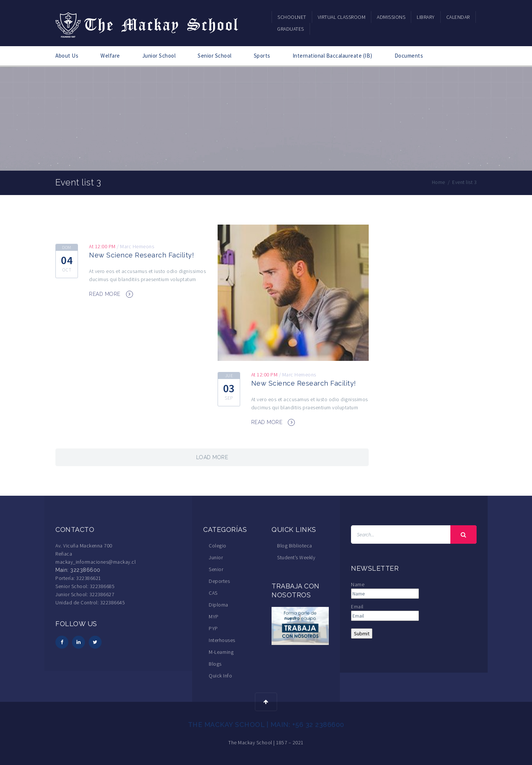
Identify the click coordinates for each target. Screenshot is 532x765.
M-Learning (221, 652)
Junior (216, 557)
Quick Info (220, 676)
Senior (216, 569)
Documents (409, 56)
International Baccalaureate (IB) (332, 56)
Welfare (110, 56)
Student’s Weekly (296, 557)
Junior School (159, 56)
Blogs (215, 664)
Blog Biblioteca (295, 546)
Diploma (219, 605)
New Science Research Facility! (141, 255)
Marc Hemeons (137, 246)
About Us (67, 56)
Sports (262, 56)
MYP (214, 617)
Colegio (218, 546)
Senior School (215, 56)
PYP (213, 628)
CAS (213, 593)
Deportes (219, 581)
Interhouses (222, 640)
